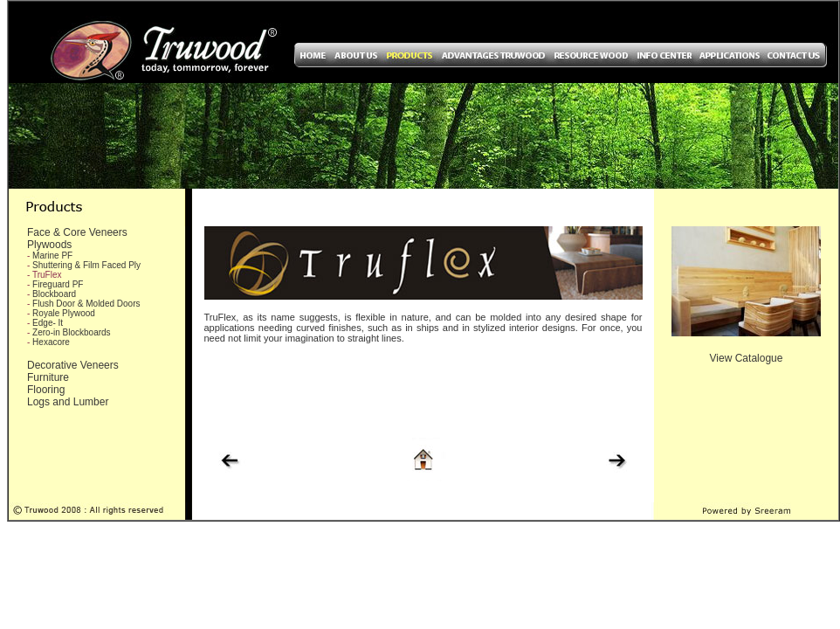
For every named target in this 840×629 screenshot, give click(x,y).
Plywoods (49, 245)
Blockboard (54, 294)
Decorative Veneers (73, 365)
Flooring (46, 390)
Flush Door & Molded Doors (86, 304)
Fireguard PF (58, 284)
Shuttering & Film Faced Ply (86, 265)
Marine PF (52, 256)
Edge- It (48, 323)
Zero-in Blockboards (71, 332)
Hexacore (51, 342)
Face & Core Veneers (77, 232)
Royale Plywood (64, 313)
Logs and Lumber (68, 402)
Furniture (48, 377)
